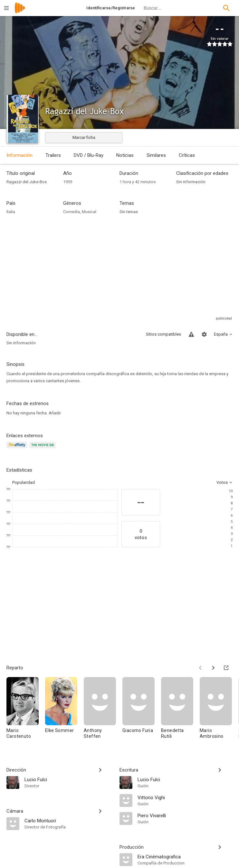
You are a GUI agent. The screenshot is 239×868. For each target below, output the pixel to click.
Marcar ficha (84, 137)
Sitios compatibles (163, 334)
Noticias (125, 155)
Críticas (187, 155)
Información (19, 155)
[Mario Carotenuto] (26, 711)
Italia (11, 212)
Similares (156, 155)
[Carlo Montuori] (69, 820)
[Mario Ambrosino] (219, 711)
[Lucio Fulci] (69, 779)
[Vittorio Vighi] (185, 797)
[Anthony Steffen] (103, 711)
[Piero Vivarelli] (185, 815)
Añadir (55, 413)
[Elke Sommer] (64, 711)
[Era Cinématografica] (185, 856)
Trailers (53, 155)
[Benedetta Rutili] (180, 711)
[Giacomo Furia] (142, 711)
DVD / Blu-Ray (89, 155)
